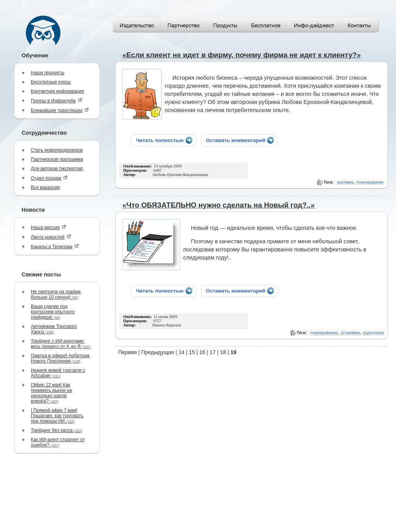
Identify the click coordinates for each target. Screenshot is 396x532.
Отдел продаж (49, 178)
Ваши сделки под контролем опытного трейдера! (53, 312)
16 (202, 352)
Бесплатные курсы (51, 82)
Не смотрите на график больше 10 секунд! (56, 294)
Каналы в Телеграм (55, 247)
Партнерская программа (57, 159)
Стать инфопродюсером (57, 150)
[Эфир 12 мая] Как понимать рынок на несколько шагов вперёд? (51, 393)
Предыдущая (158, 352)
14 (182, 352)
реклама (345, 182)
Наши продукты (48, 73)
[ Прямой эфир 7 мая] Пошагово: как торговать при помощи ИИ (57, 416)
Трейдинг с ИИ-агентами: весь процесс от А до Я (61, 344)
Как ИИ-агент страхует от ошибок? (58, 442)
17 (213, 352)
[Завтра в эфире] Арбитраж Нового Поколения (60, 358)
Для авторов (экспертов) (57, 169)
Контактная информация (57, 91)
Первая (127, 352)
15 (192, 352)
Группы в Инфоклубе (57, 101)
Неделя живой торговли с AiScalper (58, 373)
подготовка (373, 333)
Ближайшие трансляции (60, 110)
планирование (370, 182)
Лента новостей (51, 237)
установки (350, 333)
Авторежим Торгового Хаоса (54, 329)
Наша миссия (48, 227)
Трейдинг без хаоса (57, 430)
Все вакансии (45, 187)
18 (223, 352)
